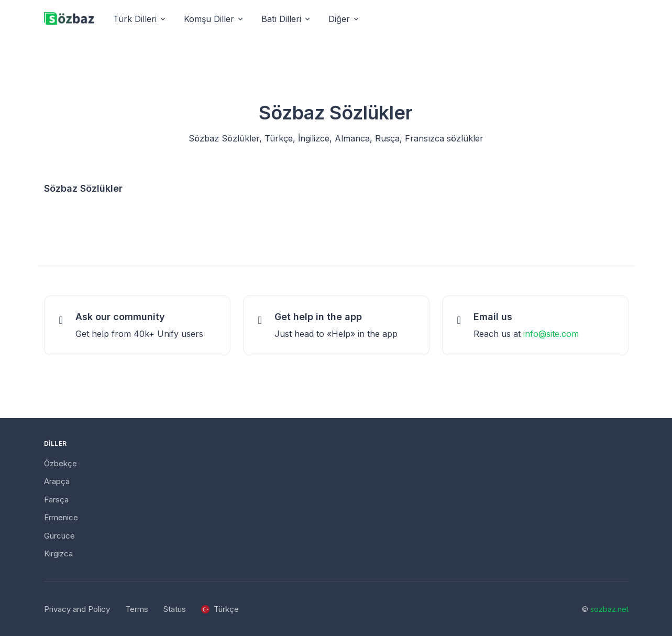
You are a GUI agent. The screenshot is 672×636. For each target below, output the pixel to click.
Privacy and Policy (77, 609)
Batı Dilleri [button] (281, 19)
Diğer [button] (339, 19)
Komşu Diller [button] (209, 19)
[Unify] (69, 19)
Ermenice (61, 517)
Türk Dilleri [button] (135, 19)
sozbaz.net (609, 609)
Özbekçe (60, 463)
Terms (137, 609)
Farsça (56, 500)
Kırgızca (58, 553)
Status (175, 609)
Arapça (57, 481)
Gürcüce (59, 536)
